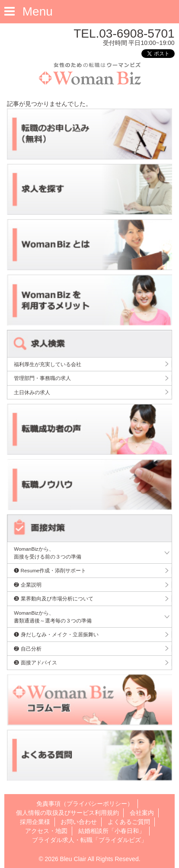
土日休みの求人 (32, 392)
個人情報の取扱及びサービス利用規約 (67, 813)
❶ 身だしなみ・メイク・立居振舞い (56, 634)
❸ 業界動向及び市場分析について (53, 598)
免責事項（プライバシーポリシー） (85, 804)
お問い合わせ (79, 822)
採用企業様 (35, 822)
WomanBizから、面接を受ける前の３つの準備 (48, 553)
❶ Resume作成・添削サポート (50, 570)
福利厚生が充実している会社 (48, 364)
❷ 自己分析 (27, 649)
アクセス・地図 (46, 831)
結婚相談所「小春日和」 (112, 831)
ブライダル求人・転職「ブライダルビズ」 (89, 840)
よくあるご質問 (129, 822)
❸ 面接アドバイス (35, 662)
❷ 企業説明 (27, 585)
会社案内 (142, 813)
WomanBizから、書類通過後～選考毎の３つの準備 (53, 617)
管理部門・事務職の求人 (42, 378)
